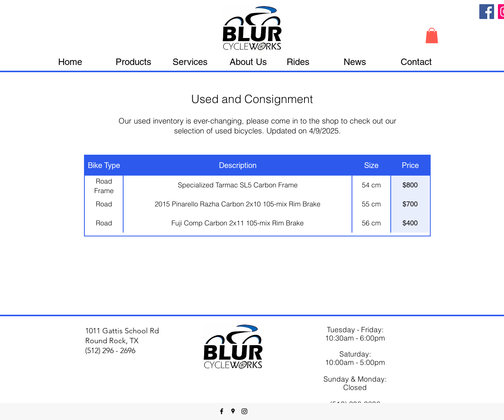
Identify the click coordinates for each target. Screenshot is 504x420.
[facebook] (222, 411)
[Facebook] (487, 12)
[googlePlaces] (233, 411)
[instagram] (244, 411)
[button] (432, 36)
